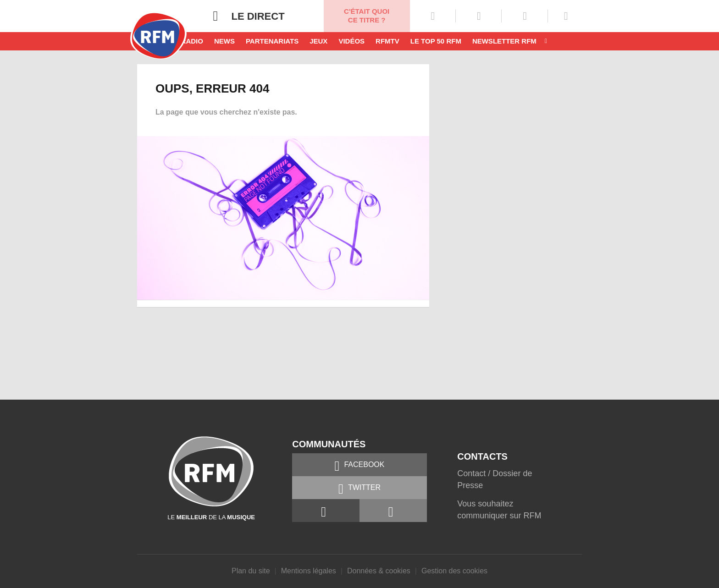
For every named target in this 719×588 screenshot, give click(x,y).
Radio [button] (192, 41)
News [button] (224, 41)
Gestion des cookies (454, 571)
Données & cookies (379, 571)
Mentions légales (309, 571)
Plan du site (251, 571)
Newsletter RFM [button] (504, 41)
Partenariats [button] (272, 41)
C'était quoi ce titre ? (367, 16)
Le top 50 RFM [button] (436, 41)
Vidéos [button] (351, 41)
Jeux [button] (318, 41)
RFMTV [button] (387, 41)
